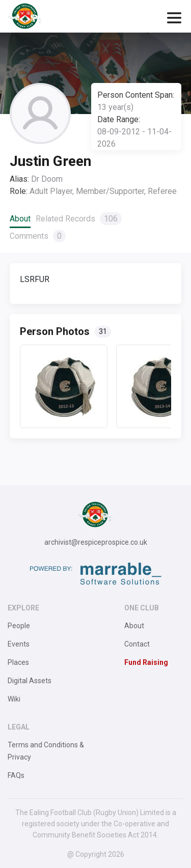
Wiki (14, 699)
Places (18, 662)
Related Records (79, 219)
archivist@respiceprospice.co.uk (96, 542)
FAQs (16, 775)
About (20, 219)
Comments (38, 236)
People (19, 626)
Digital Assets (30, 681)
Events (19, 644)
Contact (137, 644)
